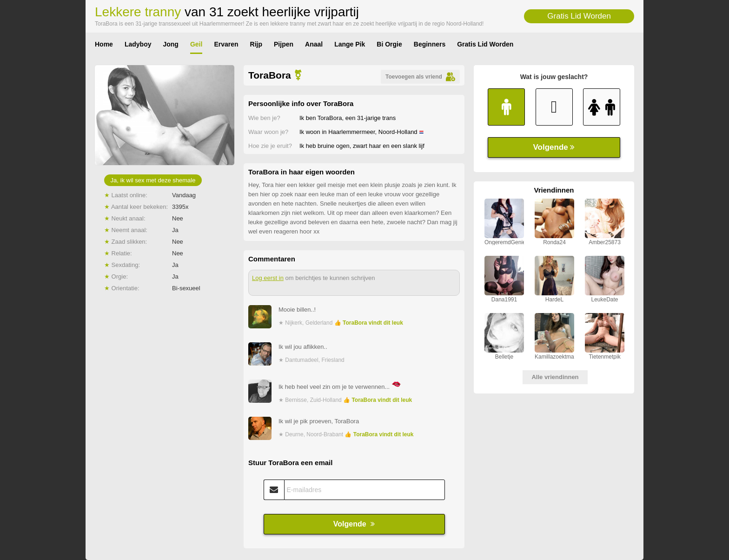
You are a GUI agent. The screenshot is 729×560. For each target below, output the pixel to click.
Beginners (430, 44)
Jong (170, 44)
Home (104, 44)
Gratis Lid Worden (579, 16)
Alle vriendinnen (555, 377)
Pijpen (284, 44)
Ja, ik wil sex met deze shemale (153, 180)
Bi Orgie (389, 44)
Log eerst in (268, 278)
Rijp (256, 44)
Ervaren (226, 44)
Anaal (314, 44)
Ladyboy (138, 44)
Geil (196, 44)
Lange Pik (350, 44)
